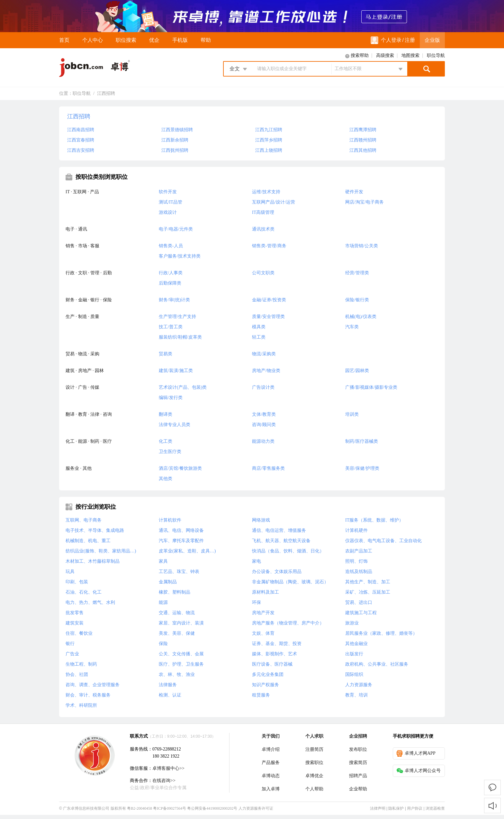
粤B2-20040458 (139, 808)
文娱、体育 (263, 633)
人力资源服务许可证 (256, 808)
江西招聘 (106, 93)
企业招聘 (358, 736)
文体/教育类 (264, 414)
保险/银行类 (357, 300)
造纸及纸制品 (359, 572)
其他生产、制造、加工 (368, 582)
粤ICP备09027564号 (170, 808)
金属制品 (168, 582)
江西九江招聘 (269, 130)
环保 (256, 602)
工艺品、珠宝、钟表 (179, 572)
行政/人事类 (171, 273)
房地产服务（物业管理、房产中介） (288, 623)
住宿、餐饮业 (79, 633)
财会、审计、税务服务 (88, 695)
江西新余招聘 (175, 140)
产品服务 (271, 763)
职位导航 (436, 55)
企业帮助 (358, 789)
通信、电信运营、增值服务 (279, 530)
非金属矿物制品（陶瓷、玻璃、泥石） (290, 582)
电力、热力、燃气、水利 (90, 602)
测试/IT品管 (171, 202)
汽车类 (352, 327)
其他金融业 (356, 644)
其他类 (166, 479)
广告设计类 (263, 387)
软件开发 (168, 192)
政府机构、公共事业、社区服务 (377, 664)
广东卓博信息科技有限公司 (86, 808)
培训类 (352, 414)
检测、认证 (170, 695)
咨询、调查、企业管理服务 (93, 685)
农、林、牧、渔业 (177, 674)
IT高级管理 (263, 212)
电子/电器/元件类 (176, 229)
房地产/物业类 (266, 371)
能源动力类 (263, 441)
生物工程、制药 (81, 664)
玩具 (70, 572)
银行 (70, 644)
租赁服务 (261, 695)
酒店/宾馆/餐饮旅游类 (180, 468)
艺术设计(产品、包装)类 (183, 387)
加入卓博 (271, 789)
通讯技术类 (263, 229)
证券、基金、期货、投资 (277, 644)
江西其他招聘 (363, 150)
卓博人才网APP (416, 753)
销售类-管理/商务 (269, 246)
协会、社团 (77, 674)
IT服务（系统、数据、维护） (374, 520)
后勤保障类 (170, 283)
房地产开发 (263, 613)
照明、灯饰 (356, 561)
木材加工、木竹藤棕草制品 (93, 561)
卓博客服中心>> (168, 768)
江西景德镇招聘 (177, 130)
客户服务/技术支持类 (180, 256)
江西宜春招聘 (81, 140)
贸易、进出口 (359, 602)
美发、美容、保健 (177, 633)
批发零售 (75, 613)
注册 (410, 40)
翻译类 (166, 414)
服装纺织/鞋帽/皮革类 (180, 337)
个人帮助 (314, 789)
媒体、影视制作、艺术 (274, 654)
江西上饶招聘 (269, 150)
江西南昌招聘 (81, 130)
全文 (235, 69)
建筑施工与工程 (361, 613)
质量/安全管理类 (268, 317)
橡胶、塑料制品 (175, 592)
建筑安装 (75, 623)
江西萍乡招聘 (269, 140)
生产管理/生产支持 (177, 317)
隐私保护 (396, 808)
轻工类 (259, 337)
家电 (256, 561)
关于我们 (271, 736)
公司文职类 (263, 273)
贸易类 (166, 354)
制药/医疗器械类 (362, 441)
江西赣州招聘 (363, 140)
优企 (154, 40)
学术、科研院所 (81, 705)
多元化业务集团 (268, 674)
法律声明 (378, 808)
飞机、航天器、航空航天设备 (281, 541)
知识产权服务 (265, 685)
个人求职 (314, 736)
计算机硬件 (356, 530)
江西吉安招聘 (81, 150)
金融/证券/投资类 (269, 300)
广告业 (72, 654)
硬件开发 (354, 192)
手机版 (180, 40)
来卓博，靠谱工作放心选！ (252, 16)
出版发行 (354, 654)
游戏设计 (168, 212)
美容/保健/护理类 (362, 468)
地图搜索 (410, 55)
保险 (163, 644)
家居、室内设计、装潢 (181, 623)
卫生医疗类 (170, 452)
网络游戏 (261, 520)
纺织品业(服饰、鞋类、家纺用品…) (101, 551)
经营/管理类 (357, 273)
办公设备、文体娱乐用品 (277, 572)
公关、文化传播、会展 (181, 654)
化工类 (166, 441)
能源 (163, 602)
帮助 (206, 40)
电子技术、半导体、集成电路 (95, 530)
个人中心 (93, 40)
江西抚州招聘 (175, 150)
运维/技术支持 (266, 192)
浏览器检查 (435, 808)
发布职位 (358, 749)
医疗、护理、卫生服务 (181, 664)
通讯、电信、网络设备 (181, 530)
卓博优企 (314, 776)
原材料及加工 (265, 592)
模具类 (259, 327)
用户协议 (415, 808)
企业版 (432, 40)
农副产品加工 (359, 551)
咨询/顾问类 (264, 425)
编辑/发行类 (171, 398)
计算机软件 (170, 520)
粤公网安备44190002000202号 (212, 808)
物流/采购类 (264, 354)
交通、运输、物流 (177, 613)
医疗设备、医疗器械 (272, 664)
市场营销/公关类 (362, 246)
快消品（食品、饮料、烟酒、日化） (288, 551)
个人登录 (386, 40)
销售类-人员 (171, 246)
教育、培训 (356, 695)
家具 (163, 561)
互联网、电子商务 (84, 520)
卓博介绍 (271, 749)
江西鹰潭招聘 (363, 130)
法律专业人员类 (175, 425)
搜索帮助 (360, 55)
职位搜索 (126, 40)
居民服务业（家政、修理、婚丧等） (381, 633)
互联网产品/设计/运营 (274, 202)
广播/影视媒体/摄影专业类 (371, 387)
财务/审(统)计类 (174, 300)
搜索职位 (314, 763)
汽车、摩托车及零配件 (181, 541)
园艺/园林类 (357, 371)
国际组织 (354, 674)
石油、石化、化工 (84, 592)
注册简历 (314, 749)
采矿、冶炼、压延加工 (368, 592)
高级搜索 (385, 55)
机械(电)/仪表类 (361, 317)
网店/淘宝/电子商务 (364, 202)
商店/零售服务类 (268, 468)
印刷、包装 (77, 582)
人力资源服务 (359, 685)
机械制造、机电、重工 (88, 541)
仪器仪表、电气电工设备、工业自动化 (383, 541)
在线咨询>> (164, 781)
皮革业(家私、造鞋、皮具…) (187, 551)
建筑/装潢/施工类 (176, 371)
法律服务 (168, 685)
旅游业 (352, 623)
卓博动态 (271, 776)
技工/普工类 (171, 327)
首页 (64, 40)
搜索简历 (358, 763)
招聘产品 (358, 776)
